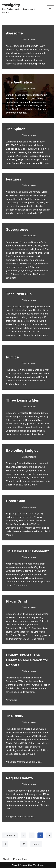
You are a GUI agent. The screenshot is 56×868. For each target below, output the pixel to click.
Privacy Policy (21, 859)
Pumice (12, 357)
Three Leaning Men (23, 400)
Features (14, 179)
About (6, 859)
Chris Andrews (29, 40)
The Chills (14, 716)
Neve (15, 865)
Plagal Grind (17, 601)
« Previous (10, 835)
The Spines (16, 129)
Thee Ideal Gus (19, 294)
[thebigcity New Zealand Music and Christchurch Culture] (22, 8)
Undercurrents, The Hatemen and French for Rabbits (27, 660)
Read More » (39, 434)
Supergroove (17, 229)
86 (24, 844)
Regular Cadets (19, 778)
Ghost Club (16, 501)
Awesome (14, 33)
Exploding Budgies (22, 450)
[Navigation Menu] (50, 8)
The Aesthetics (19, 82)
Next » (36, 844)
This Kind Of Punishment (27, 551)
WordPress (38, 865)
